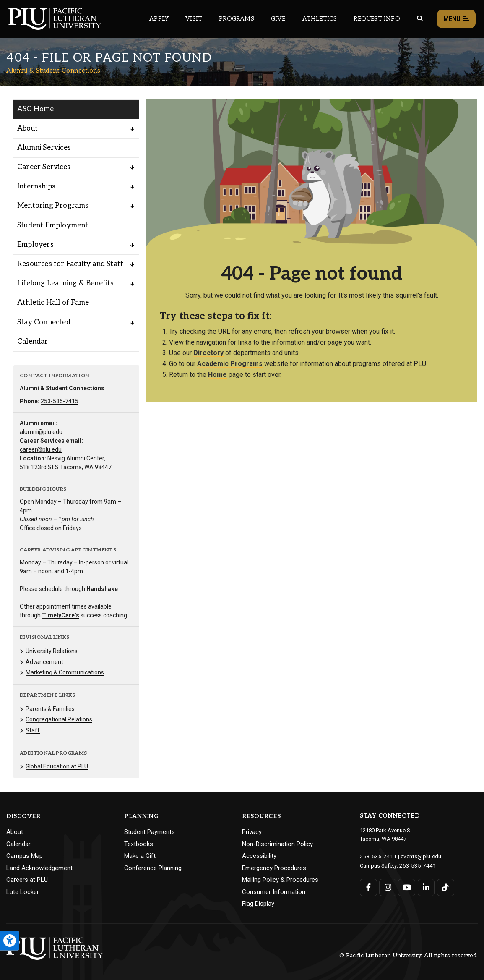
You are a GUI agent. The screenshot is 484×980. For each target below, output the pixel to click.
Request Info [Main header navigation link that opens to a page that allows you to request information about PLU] (377, 19)
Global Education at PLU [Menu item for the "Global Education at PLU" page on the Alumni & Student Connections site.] (57, 766)
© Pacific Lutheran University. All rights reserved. (409, 955)
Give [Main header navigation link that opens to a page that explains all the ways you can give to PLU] (278, 19)
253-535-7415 (60, 401)
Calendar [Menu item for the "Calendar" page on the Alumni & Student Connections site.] (33, 342)
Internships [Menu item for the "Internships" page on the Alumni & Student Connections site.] (36, 186)
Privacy (252, 832)
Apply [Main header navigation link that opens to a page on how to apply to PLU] (159, 19)
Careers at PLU (27, 880)
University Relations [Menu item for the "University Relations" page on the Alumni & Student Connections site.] (52, 651)
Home (217, 375)
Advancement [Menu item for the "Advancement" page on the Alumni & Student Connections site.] (44, 662)
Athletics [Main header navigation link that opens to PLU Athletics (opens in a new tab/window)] (320, 19)
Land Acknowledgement (39, 868)
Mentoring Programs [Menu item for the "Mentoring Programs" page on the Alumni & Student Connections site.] (53, 206)
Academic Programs (230, 364)
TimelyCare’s (61, 615)
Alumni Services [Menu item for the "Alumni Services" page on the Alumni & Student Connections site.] (44, 148)
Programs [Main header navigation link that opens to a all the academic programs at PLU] (237, 19)
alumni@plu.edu (41, 432)
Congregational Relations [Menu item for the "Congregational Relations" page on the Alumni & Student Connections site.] (59, 719)
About (15, 832)
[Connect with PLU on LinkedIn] (426, 887)
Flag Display (258, 904)
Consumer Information (274, 892)
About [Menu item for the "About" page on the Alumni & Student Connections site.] (27, 128)
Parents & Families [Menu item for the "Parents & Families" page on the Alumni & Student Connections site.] (50, 709)
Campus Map (25, 856)
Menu (456, 19)
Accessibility (259, 856)
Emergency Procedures (274, 868)
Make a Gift (140, 856)
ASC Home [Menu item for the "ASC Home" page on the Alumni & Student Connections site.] (36, 109)
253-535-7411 (376, 856)
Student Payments (150, 832)
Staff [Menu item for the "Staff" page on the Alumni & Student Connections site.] (33, 730)
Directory (208, 353)
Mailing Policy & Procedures (280, 880)
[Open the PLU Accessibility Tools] (10, 941)
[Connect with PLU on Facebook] (368, 887)
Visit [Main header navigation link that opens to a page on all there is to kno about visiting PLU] (194, 19)
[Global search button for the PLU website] (420, 19)
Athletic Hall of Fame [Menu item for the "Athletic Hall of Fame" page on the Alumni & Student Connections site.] (53, 303)
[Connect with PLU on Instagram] (388, 887)
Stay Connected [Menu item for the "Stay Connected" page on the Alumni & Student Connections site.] (44, 322)
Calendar (18, 844)
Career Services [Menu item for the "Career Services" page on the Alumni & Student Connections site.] (44, 167)
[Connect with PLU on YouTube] (407, 887)
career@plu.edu (41, 449)
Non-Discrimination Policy (277, 844)
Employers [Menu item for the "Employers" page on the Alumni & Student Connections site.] (35, 245)
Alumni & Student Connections (53, 71)
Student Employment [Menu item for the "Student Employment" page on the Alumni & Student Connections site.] (53, 225)
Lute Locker (23, 892)
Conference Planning (153, 868)
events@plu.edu (416, 856)
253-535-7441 (416, 865)
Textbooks (139, 844)
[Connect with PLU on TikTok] (445, 887)
